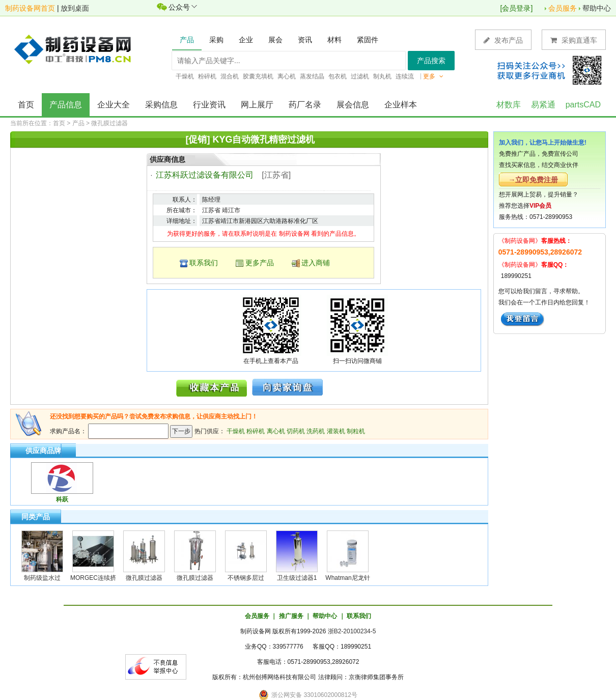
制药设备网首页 (30, 8)
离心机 (276, 431)
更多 (433, 76)
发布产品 (503, 40)
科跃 (62, 499)
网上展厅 (257, 105)
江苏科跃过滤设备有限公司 (205, 175)
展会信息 (353, 105)
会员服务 (563, 8)
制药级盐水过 (42, 578)
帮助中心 (597, 8)
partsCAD (583, 105)
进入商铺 (316, 263)
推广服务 (291, 616)
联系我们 (204, 263)
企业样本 (401, 105)
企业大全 (114, 105)
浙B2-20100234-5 (352, 631)
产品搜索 (431, 61)
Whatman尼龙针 (347, 578)
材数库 (509, 105)
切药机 (296, 431)
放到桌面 (75, 8)
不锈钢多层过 (246, 578)
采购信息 (161, 105)
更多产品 (260, 263)
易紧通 (543, 105)
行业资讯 (209, 105)
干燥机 (236, 431)
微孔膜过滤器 (109, 123)
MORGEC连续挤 (93, 578)
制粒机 (356, 431)
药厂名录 (305, 105)
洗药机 (316, 431)
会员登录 (516, 8)
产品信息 (66, 105)
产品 (78, 123)
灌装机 (336, 431)
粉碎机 (256, 431)
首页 (26, 105)
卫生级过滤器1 (297, 578)
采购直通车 (574, 40)
